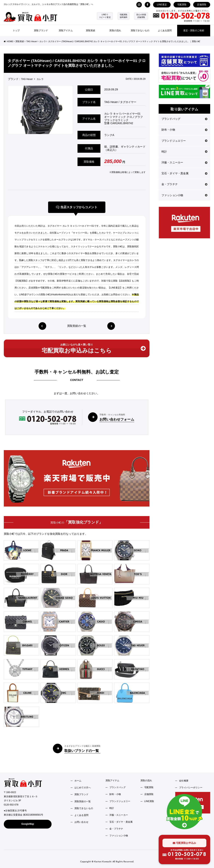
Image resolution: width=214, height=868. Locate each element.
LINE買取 (149, 801)
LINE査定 (162, 5)
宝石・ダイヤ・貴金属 (184, 173)
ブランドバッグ (184, 119)
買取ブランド (41, 31)
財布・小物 (184, 130)
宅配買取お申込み (184, 843)
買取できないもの (140, 31)
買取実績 (91, 31)
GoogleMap (28, 824)
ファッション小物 (184, 195)
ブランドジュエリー (184, 141)
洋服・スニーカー (184, 162)
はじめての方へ (83, 788)
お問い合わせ (81, 822)
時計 (184, 152)
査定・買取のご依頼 (194, 31)
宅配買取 (182, 5)
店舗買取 (202, 5)
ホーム (78, 781)
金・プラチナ (184, 184)
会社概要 (184, 781)
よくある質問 (165, 31)
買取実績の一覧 (77, 326)
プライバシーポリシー (191, 788)
